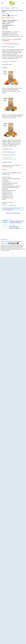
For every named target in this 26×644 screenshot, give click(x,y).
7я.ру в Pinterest (11, 243)
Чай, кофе (6, 13)
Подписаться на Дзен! (14, 16)
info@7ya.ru (3, 241)
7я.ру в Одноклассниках (16, 243)
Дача (10, 219)
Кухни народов (12, 225)
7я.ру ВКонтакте (13, 243)
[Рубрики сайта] (2, 3)
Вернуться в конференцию (13, 213)
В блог (6, 16)
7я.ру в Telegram (9, 243)
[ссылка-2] (12, 152)
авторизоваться (10, 209)
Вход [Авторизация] (23, 3)
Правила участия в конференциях (8, 18)
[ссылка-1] (17, 44)
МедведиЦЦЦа (13, 205)
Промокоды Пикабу (18, 241)
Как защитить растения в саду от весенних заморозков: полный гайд (17, 222)
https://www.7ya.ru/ (10, 241)
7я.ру (18, 243)
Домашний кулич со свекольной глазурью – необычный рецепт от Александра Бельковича (15, 229)
